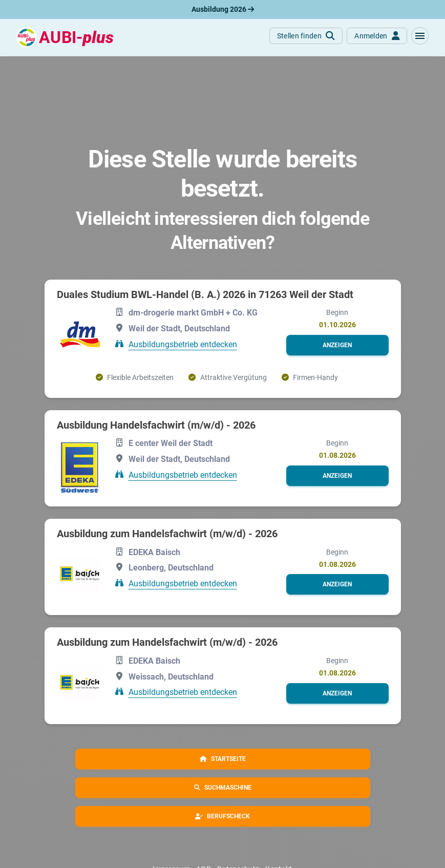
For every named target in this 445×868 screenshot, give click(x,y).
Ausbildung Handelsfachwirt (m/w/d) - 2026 (156, 425)
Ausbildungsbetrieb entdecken (183, 344)
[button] (420, 36)
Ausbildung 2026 (223, 9)
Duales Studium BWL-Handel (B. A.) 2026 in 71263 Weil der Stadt (205, 294)
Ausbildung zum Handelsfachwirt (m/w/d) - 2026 (167, 534)
